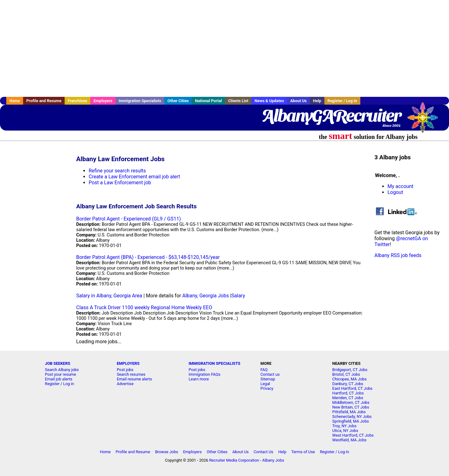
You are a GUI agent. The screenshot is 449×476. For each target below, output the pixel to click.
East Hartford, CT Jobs (352, 388)
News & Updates (269, 101)
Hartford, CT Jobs (348, 393)
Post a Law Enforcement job (120, 183)
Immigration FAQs (205, 374)
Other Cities (178, 101)
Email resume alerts (134, 379)
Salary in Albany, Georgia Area (109, 296)
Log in (69, 384)
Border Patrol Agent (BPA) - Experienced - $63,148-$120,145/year (148, 257)
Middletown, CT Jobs (351, 402)
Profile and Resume (44, 101)
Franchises (78, 101)
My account (400, 186)
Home (15, 101)
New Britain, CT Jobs (351, 407)
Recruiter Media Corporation (234, 460)
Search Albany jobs (62, 370)
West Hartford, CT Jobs (353, 435)
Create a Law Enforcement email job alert (134, 177)
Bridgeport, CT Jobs (350, 370)
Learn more (199, 379)
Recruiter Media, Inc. (426, 121)
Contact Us (263, 452)
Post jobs (125, 370)
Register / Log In (342, 101)
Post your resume (61, 374)
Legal (265, 384)
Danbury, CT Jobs (348, 384)
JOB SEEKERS (58, 363)
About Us (298, 101)
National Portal (208, 101)
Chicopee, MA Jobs (349, 379)
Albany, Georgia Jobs (206, 296)
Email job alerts (59, 379)
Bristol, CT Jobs (346, 374)
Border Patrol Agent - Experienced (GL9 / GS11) (128, 219)
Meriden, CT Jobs (348, 398)
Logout (395, 192)
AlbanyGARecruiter (331, 116)
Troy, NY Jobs (344, 426)
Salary (238, 296)
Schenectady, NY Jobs (352, 416)
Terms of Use (303, 452)
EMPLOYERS (128, 363)
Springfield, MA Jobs (350, 421)
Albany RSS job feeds (398, 255)
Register (52, 384)
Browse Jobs (167, 452)
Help (317, 101)
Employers (103, 101)
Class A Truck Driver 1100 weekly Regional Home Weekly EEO (144, 307)
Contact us (270, 374)
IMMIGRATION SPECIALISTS (215, 363)
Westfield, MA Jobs (349, 440)
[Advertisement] (224, 48)
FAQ (264, 370)
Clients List (238, 101)
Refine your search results (117, 171)
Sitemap (268, 379)
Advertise (125, 384)
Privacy (267, 388)
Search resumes (131, 374)
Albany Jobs (273, 460)
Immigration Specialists (140, 101)
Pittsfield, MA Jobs (349, 412)
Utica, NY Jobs (345, 431)
